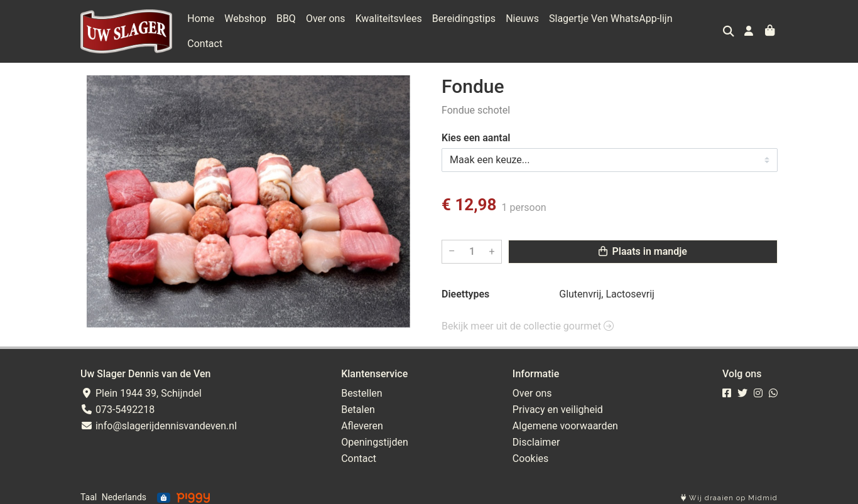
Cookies (530, 452)
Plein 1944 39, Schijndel (141, 387)
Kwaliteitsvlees (389, 28)
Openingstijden (375, 436)
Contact (700, 28)
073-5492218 (117, 403)
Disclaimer (536, 436)
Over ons (326, 28)
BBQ (286, 28)
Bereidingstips (464, 28)
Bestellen (362, 387)
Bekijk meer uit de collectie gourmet (528, 320)
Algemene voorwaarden (565, 420)
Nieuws (522, 28)
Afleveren (362, 420)
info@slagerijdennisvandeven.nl (159, 420)
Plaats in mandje (643, 245)
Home (201, 28)
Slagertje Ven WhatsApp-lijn (611, 28)
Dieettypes (465, 288)
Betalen (358, 403)
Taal (89, 491)
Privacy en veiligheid (558, 403)
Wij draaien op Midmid (729, 492)
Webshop (245, 28)
